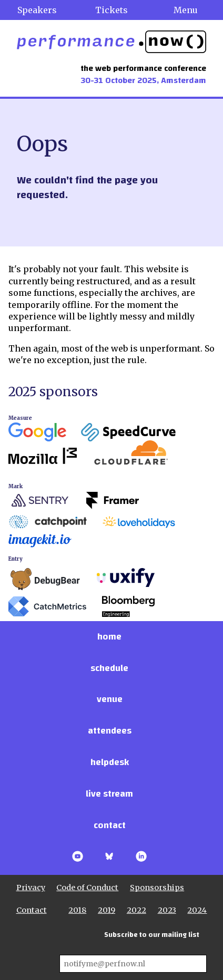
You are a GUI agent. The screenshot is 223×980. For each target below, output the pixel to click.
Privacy (31, 888)
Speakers (37, 10)
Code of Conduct (87, 888)
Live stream (109, 794)
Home (109, 637)
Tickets (111, 10)
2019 (107, 910)
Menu (186, 10)
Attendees (110, 731)
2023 (167, 910)
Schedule (109, 668)
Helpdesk (110, 762)
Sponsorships (157, 888)
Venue (110, 699)
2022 (136, 910)
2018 (77, 910)
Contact (110, 825)
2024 (197, 910)
